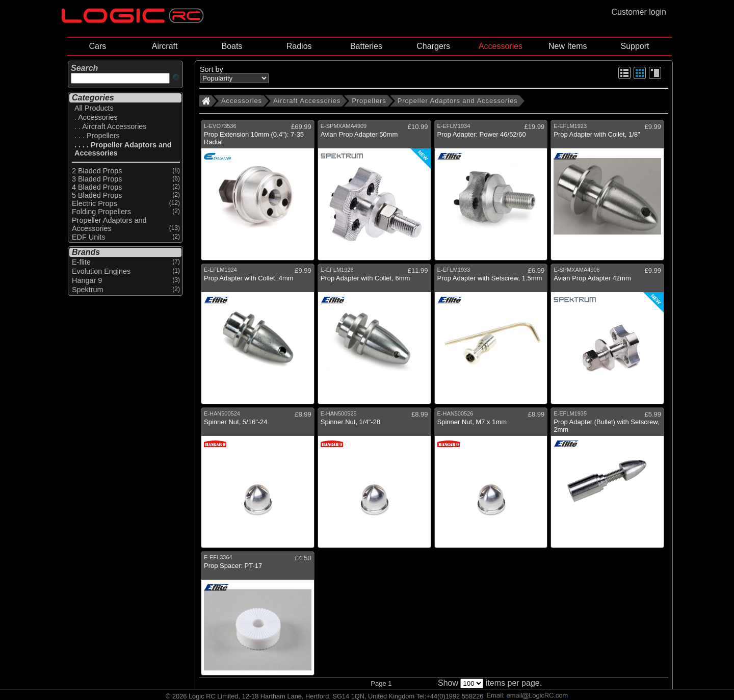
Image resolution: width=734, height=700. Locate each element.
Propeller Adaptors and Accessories (458, 101)
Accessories (501, 46)
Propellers (369, 101)
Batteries (366, 46)
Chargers (433, 46)
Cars (97, 46)
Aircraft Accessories (307, 101)
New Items (568, 46)
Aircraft (165, 46)
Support (635, 46)
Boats (232, 46)
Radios (299, 46)
